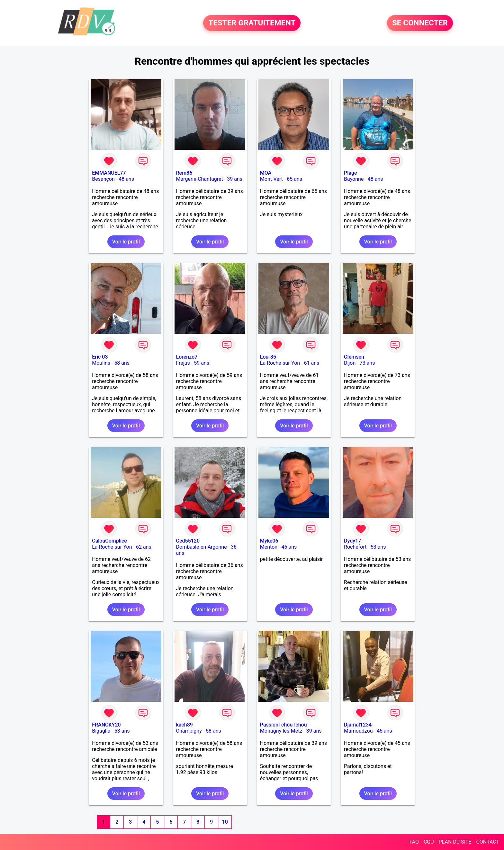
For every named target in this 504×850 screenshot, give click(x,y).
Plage (351, 173)
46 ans (289, 547)
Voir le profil (126, 242)
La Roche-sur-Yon (280, 363)
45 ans (384, 731)
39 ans (235, 179)
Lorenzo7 (187, 357)
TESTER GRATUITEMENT (252, 23)
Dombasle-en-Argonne (202, 547)
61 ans (312, 363)
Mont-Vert (271, 179)
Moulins (101, 363)
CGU (429, 842)
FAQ (414, 842)
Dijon (350, 363)
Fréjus (183, 363)
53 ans (378, 547)
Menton (269, 547)
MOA (266, 173)
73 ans (367, 363)
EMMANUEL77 (109, 173)
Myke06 (269, 541)
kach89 (184, 725)
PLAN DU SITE (455, 842)
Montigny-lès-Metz (281, 731)
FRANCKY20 (106, 725)
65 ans (294, 179)
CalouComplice (109, 541)
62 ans (144, 547)
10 (225, 822)
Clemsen (354, 357)
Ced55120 (188, 541)
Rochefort (355, 547)
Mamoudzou (358, 731)
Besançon (103, 179)
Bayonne (354, 179)
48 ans (126, 179)
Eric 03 (100, 357)
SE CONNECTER (420, 23)
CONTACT (488, 842)
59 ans (202, 363)
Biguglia (101, 731)
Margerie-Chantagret (200, 179)
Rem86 (184, 173)
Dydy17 (352, 541)
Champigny (189, 731)
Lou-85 (268, 357)
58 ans (122, 363)
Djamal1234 (358, 725)
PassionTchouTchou (283, 725)
